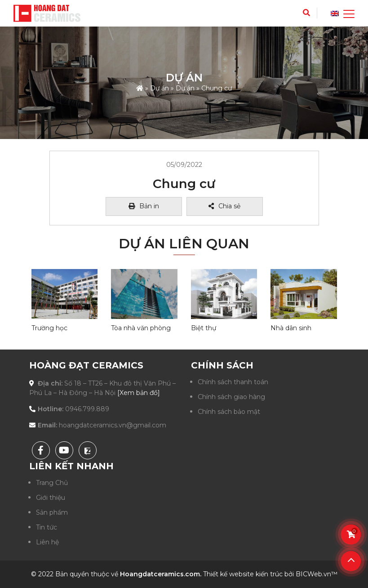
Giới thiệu (51, 498)
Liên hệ (47, 542)
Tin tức (47, 527)
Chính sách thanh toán (233, 382)
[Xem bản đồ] (139, 393)
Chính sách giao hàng (231, 397)
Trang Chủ (52, 483)
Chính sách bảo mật (229, 412)
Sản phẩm (52, 512)
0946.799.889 (87, 409)
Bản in (144, 206)
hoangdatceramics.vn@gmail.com (113, 425)
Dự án (160, 88)
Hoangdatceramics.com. (161, 574)
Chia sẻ (224, 206)
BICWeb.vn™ (317, 574)
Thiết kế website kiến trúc (243, 574)
